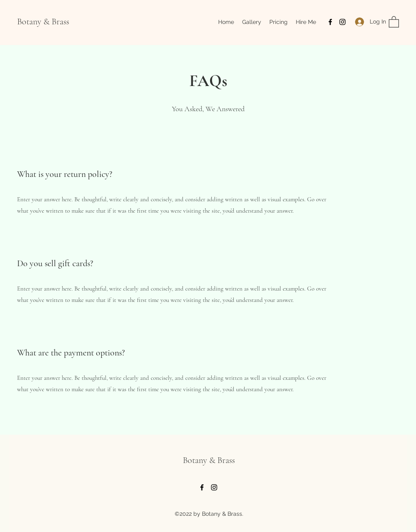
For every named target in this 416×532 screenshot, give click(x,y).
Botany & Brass (43, 22)
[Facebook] (330, 22)
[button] (394, 22)
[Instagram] (342, 22)
